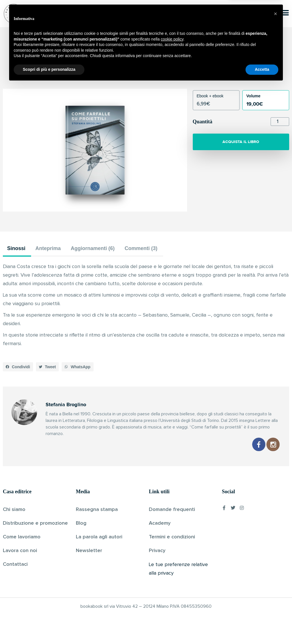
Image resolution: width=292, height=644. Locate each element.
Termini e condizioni (172, 537)
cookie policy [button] (172, 598)
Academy (160, 523)
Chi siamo (14, 510)
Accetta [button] (262, 628)
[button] (18, 367)
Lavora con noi (20, 551)
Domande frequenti (172, 510)
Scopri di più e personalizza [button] (49, 628)
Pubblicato (166, 74)
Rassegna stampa (97, 510)
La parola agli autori (99, 537)
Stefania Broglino (136, 74)
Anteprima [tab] (48, 248)
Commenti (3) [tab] (141, 248)
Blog (81, 523)
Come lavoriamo (22, 537)
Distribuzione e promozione (35, 523)
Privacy (157, 551)
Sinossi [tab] (16, 248)
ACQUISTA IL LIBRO (241, 142)
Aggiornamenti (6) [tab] (93, 248)
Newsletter (89, 551)
